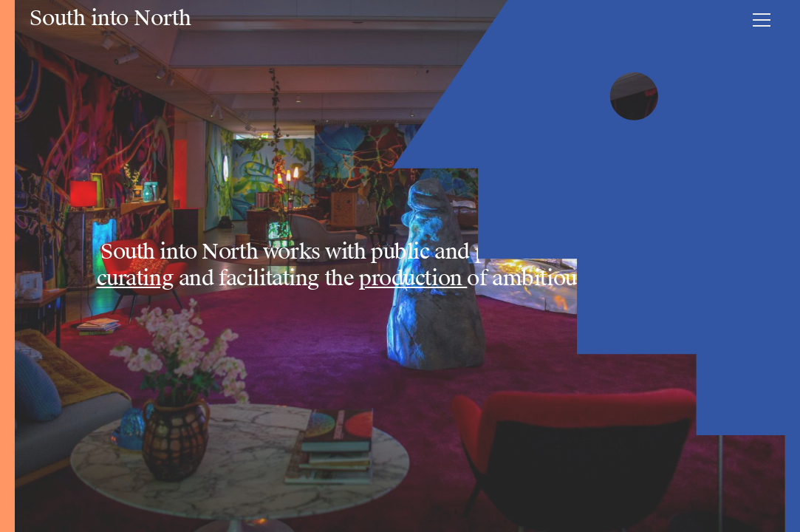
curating (136, 279)
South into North (110, 18)
